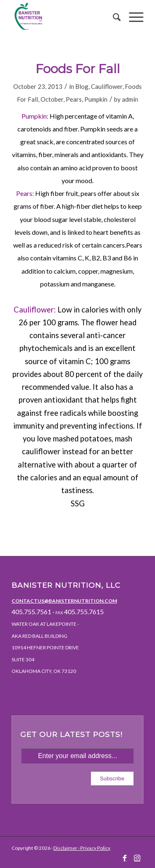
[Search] (113, 17)
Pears (74, 99)
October (52, 99)
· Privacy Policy (94, 848)
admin (130, 99)
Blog (82, 86)
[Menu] (132, 17)
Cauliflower (107, 86)
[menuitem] (113, 17)
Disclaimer (65, 848)
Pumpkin (96, 99)
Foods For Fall (78, 69)
